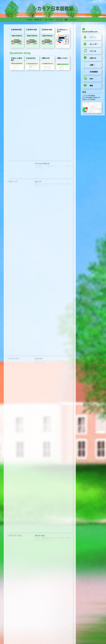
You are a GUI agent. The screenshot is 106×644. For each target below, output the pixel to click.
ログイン (93, 37)
